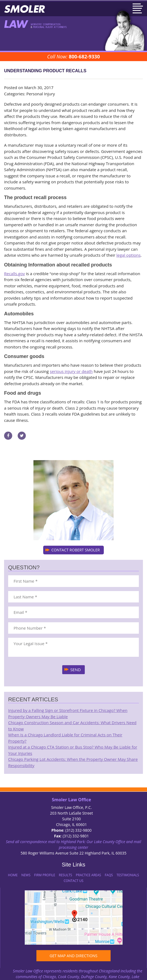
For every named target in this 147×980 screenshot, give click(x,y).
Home (13, 875)
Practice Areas (88, 875)
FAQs (109, 875)
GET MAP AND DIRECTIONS (73, 956)
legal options (128, 255)
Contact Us (73, 881)
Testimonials (128, 875)
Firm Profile (45, 875)
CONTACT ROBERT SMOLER (76, 550)
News (26, 875)
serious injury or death (71, 371)
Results (66, 875)
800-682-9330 (84, 56)
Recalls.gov (15, 274)
